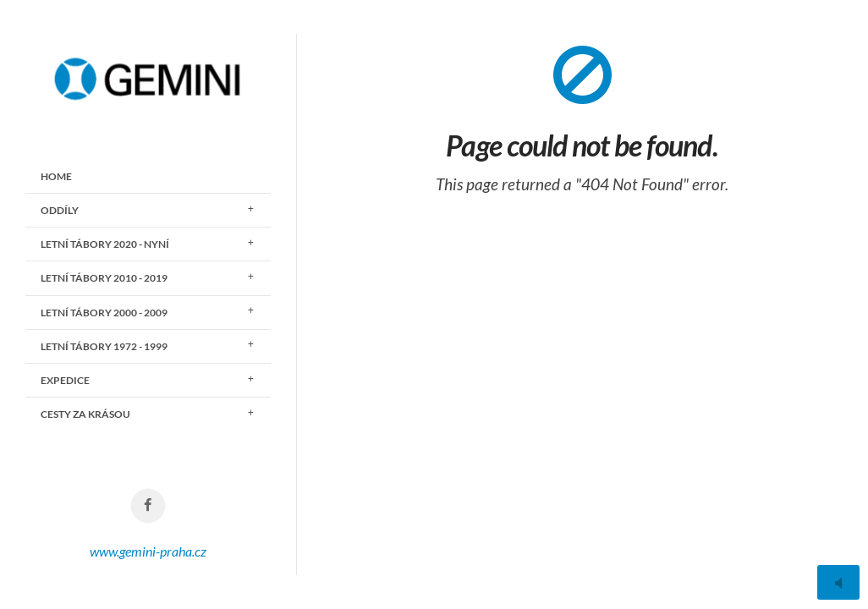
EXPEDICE (65, 380)
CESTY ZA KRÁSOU (85, 414)
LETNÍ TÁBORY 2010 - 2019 (104, 278)
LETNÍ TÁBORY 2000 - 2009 (104, 313)
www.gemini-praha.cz (148, 551)
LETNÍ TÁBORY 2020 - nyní (105, 244)
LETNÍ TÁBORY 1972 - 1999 (104, 346)
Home (56, 176)
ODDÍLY (60, 210)
